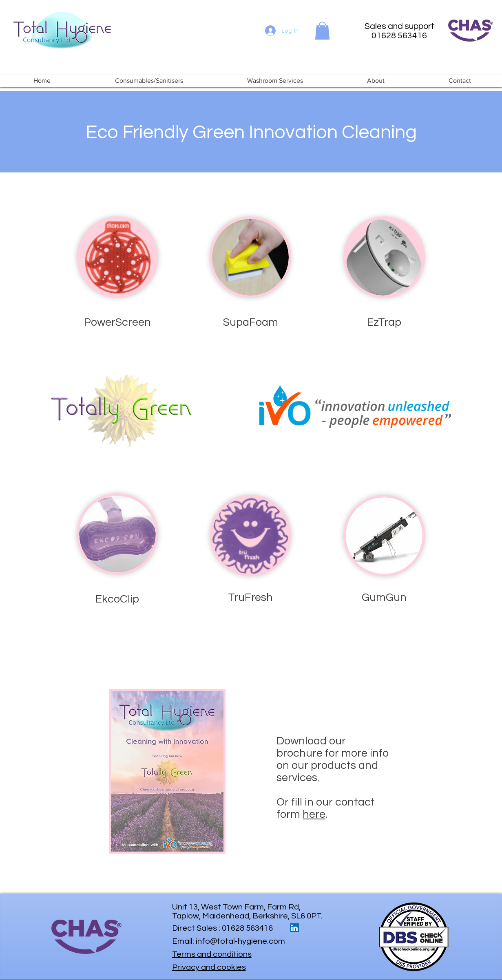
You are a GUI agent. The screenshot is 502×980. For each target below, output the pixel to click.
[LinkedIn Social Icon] (294, 928)
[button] (322, 31)
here (314, 814)
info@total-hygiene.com (240, 941)
